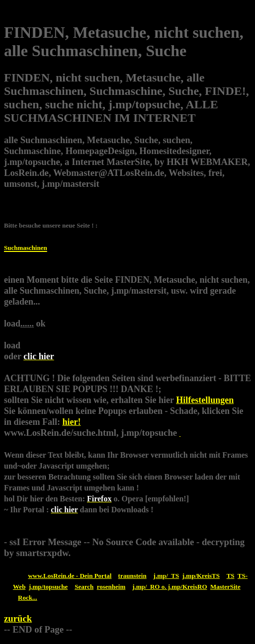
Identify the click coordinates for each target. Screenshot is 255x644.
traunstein (132, 576)
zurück (18, 618)
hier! (72, 422)
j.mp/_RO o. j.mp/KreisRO (170, 587)
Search (84, 587)
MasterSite (225, 587)
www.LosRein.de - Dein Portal (70, 576)
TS (231, 576)
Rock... (28, 598)
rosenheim (111, 587)
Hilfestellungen (205, 400)
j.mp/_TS (167, 576)
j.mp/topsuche (48, 587)
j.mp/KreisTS (201, 576)
